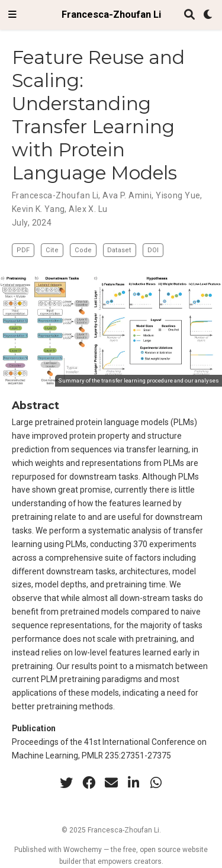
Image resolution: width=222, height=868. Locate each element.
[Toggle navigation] (12, 15)
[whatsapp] (156, 783)
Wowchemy (83, 850)
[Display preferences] (208, 15)
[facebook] (89, 783)
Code (83, 250)
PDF (23, 250)
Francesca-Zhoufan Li (111, 15)
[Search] (189, 15)
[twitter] (66, 783)
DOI (153, 250)
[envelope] (111, 783)
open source (160, 850)
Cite (52, 250)
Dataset (119, 250)
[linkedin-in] (134, 783)
